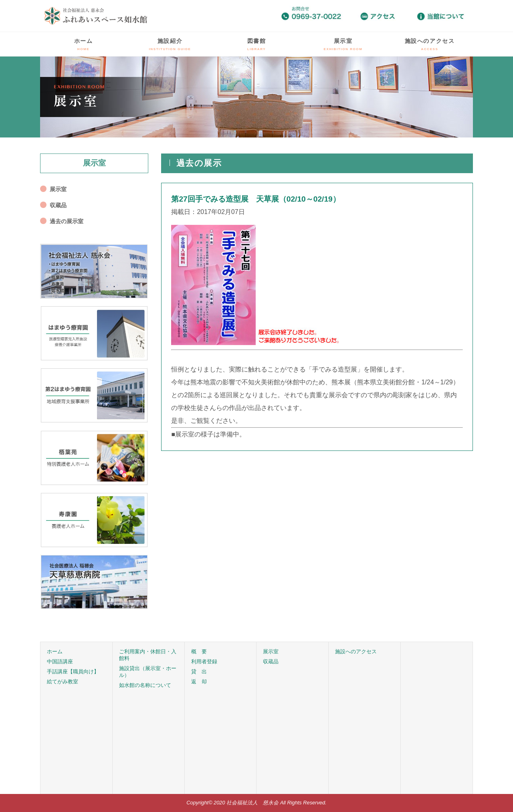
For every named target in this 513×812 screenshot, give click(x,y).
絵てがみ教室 (63, 682)
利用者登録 (204, 662)
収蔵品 (58, 205)
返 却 (199, 682)
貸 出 (199, 672)
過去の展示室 (67, 221)
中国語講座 (60, 662)
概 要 (199, 651)
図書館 (257, 44)
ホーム (84, 44)
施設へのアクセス (430, 44)
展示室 (343, 44)
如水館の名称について (145, 685)
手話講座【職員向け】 (73, 672)
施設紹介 (170, 44)
